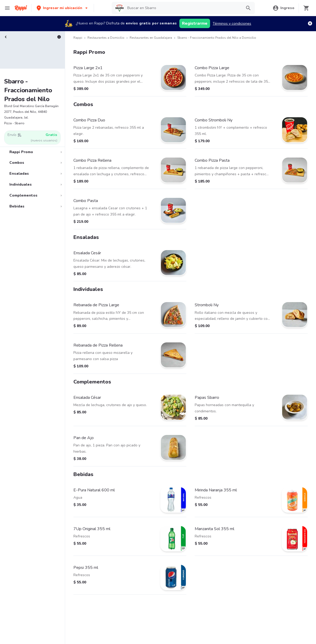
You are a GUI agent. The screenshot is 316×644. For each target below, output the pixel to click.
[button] (63, 8)
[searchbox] (183, 8)
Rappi (78, 38)
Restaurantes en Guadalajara (151, 38)
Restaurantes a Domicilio (106, 38)
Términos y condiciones (232, 24)
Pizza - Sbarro (14, 123)
